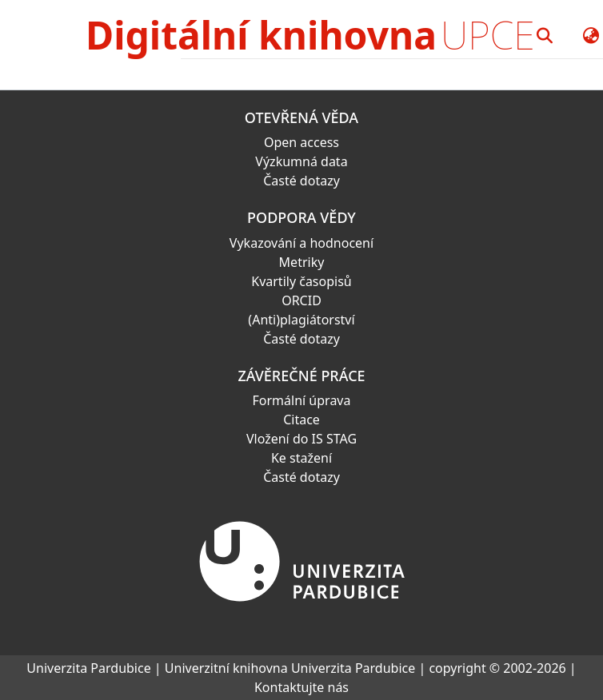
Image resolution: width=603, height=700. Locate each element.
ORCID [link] (301, 300)
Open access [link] (301, 142)
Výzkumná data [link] (301, 161)
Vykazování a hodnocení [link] (301, 243)
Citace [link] (301, 420)
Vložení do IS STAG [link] (301, 439)
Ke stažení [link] (301, 458)
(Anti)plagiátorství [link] (301, 320)
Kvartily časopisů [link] (301, 281)
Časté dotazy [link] (301, 181)
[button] (545, 35)
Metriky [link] (302, 262)
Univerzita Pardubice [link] (88, 668)
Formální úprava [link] (302, 400)
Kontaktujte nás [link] (301, 687)
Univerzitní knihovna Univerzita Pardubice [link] (290, 668)
